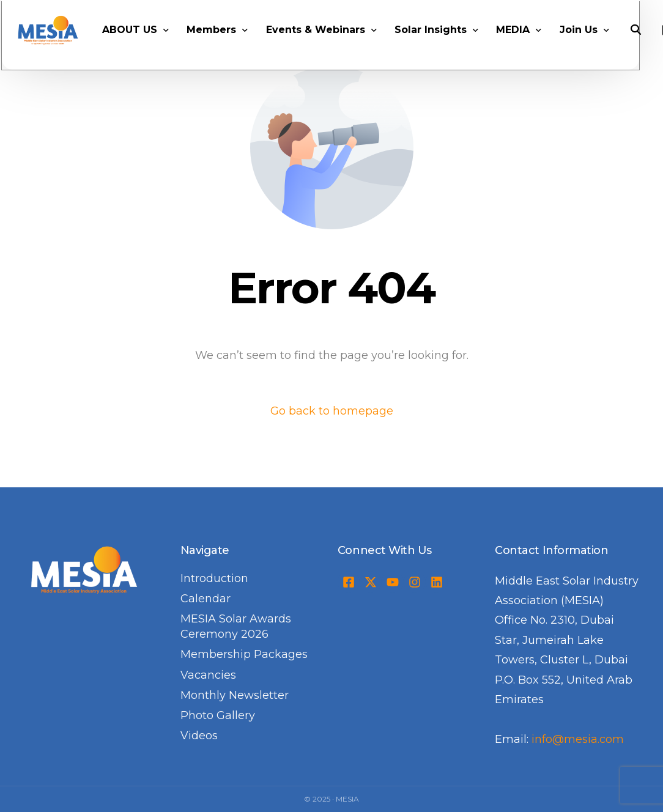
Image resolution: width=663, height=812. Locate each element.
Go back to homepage (332, 411)
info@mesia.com (578, 739)
